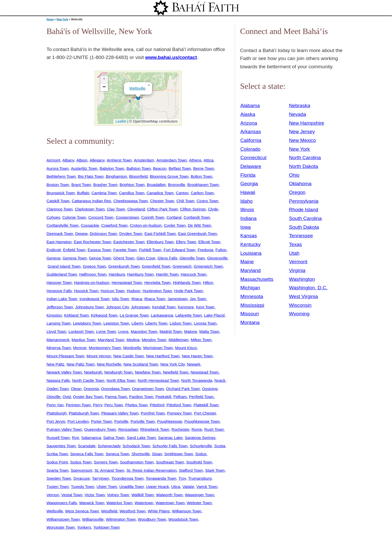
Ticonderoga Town (127, 478)
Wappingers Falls (62, 503)
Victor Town (95, 495)
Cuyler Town (175, 225)
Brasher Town (105, 185)
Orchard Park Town (183, 389)
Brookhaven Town (203, 185)
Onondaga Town (115, 389)
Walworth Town (169, 495)
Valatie (188, 487)
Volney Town (118, 495)
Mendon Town (154, 340)
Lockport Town (81, 331)
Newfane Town (148, 372)
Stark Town (215, 470)
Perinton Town (78, 405)
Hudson (134, 291)
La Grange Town (134, 315)
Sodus (201, 454)
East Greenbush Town (198, 234)
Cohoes (53, 217)
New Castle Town (129, 356)
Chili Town (185, 201)
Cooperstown (127, 217)
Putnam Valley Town (64, 429)
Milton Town (201, 340)
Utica (176, 487)
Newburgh (93, 372)
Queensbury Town (100, 429)
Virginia (297, 270)
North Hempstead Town (158, 380)
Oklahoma (300, 184)
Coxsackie (90, 225)
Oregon (297, 192)
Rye (75, 438)
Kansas (249, 236)
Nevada (297, 114)
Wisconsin (300, 305)
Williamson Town (187, 511)
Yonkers (84, 527)
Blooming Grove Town (169, 176)
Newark (194, 364)
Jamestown (178, 299)
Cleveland (136, 209)
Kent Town (205, 307)
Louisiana (251, 253)
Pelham (180, 397)
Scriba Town (57, 454)
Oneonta (91, 389)
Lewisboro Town (87, 323)
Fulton (221, 250)
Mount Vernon (99, 356)
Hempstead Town (127, 282)
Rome (197, 429)
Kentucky (251, 244)
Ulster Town (107, 487)
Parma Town (116, 397)
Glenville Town (192, 258)
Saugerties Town (61, 446)
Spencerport (81, 470)
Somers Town (106, 462)
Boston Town (58, 185)
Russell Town (58, 438)
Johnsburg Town (90, 307)
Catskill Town (58, 201)
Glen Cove (146, 258)
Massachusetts (257, 279)
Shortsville (141, 454)
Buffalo (83, 193)
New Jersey (302, 132)
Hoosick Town (86, 291)
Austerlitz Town (84, 168)
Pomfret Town (153, 413)
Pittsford (157, 405)
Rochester (180, 429)
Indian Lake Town (62, 299)
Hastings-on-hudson (92, 282)
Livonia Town (205, 323)
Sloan (157, 454)
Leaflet (120, 121)
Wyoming (299, 314)
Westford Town (133, 511)
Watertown (144, 503)
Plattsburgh (57, 413)
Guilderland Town (62, 274)
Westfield (109, 511)
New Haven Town (197, 356)
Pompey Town (179, 413)
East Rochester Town (92, 242)
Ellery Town (186, 242)
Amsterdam (144, 160)
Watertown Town (170, 503)
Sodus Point (57, 462)
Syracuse (81, 478)
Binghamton (116, 176)
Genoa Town (100, 258)
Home (50, 19)
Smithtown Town (179, 454)
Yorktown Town (106, 527)
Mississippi (252, 305)
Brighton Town (132, 185)
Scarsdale (87, 446)
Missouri (250, 314)
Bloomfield (138, 176)
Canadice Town (160, 193)
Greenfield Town (156, 266)
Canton (182, 193)
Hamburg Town (140, 274)
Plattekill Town (206, 405)
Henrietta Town (157, 282)
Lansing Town (59, 323)
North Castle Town (88, 380)
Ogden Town (58, 389)
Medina (133, 340)
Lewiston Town (116, 323)
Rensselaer (128, 429)
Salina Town (114, 438)
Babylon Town (112, 168)
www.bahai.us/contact (171, 57)
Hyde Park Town (189, 291)
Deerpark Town (60, 234)
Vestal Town (72, 495)
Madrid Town (171, 331)
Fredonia (206, 250)
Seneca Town (118, 454)
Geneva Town (75, 258)
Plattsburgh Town (84, 413)
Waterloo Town (119, 503)
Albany (68, 160)
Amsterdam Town (172, 160)
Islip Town (120, 299)
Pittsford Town (179, 405)
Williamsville (93, 519)
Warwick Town (92, 503)
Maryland (251, 270)
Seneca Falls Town (87, 454)
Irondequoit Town (94, 299)
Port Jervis (56, 421)
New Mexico (302, 140)
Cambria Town (104, 193)
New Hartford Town (163, 356)
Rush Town (214, 429)
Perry (98, 405)
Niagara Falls (58, 380)
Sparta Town (58, 470)
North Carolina (305, 158)
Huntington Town (157, 291)
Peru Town (114, 405)
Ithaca (137, 299)
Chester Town (162, 201)
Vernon (53, 495)
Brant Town (81, 185)
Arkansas (251, 132)
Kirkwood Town (104, 315)
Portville (121, 421)
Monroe (80, 348)
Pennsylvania (304, 201)
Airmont (53, 160)
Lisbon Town (181, 323)
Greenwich (182, 266)
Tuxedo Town (83, 487)
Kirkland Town (76, 315)
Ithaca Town (155, 299)
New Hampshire (307, 123)
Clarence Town (60, 209)
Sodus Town (81, 462)
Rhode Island (303, 210)
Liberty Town (156, 323)
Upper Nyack (158, 487)
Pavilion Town (141, 397)
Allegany (97, 160)
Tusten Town (58, 487)
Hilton (208, 282)
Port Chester (205, 413)
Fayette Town (125, 250)
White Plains (159, 511)
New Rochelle (109, 364)
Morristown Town (158, 348)
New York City (172, 364)
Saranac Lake (170, 438)
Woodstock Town (183, 519)
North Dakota (303, 166)
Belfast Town (180, 168)
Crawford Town (114, 225)
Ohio (294, 175)
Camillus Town (132, 193)
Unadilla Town (132, 487)
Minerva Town (59, 348)
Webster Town (199, 503)
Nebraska (299, 106)
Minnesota (252, 296)
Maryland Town (111, 340)
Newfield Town (176, 372)
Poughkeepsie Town (202, 421)
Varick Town (207, 487)
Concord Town (101, 217)
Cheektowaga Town (131, 201)
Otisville (54, 397)
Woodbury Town (152, 519)
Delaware (251, 166)
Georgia (249, 184)
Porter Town (102, 421)
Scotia (220, 446)
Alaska (248, 114)
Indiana (249, 218)
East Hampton (59, 242)
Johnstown (140, 307)
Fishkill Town (150, 250)
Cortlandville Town (63, 225)
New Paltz (56, 364)
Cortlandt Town (197, 217)
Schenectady (109, 446)
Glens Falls (167, 258)
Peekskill (163, 397)
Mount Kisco (186, 348)
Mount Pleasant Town (66, 356)
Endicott (54, 250)
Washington (302, 279)
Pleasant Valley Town (120, 413)
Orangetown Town (148, 389)
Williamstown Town (63, 519)
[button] (138, 98)
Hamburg (117, 274)
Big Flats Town (91, 176)
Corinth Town (153, 217)
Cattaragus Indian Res (91, 201)
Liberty (137, 323)
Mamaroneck (58, 340)
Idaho (247, 201)
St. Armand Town (109, 470)
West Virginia (303, 296)
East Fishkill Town (160, 234)
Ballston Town (139, 168)
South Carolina (305, 218)
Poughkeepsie (169, 421)
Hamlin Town (167, 274)
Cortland (174, 217)
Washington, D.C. (308, 288)
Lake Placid (214, 315)
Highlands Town (187, 282)
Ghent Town (124, 258)
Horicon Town (112, 291)
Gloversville (217, 258)
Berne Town (204, 168)
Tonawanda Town (161, 478)
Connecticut (253, 158)
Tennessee (301, 236)
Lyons (123, 331)
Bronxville (177, 185)
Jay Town (198, 299)
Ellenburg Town (160, 242)
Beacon (160, 168)
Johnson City (118, 307)
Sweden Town (59, 478)
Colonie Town (74, 217)
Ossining (210, 389)
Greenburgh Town (124, 266)
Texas (295, 244)
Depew (81, 234)
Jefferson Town (60, 307)
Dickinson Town (103, 234)
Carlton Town (202, 193)
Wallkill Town (143, 495)
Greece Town (94, 266)
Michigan (250, 288)
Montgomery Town (105, 348)
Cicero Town (207, 201)
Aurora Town (58, 168)
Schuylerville (201, 446)
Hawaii (248, 192)
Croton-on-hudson (146, 225)
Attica (208, 160)
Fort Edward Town (180, 250)
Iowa (246, 227)
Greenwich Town (208, 266)
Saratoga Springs (200, 438)
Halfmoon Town (93, 274)
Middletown (179, 340)
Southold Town (199, 462)
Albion (82, 160)
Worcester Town (61, 527)
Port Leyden (78, 421)
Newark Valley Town (64, 372)
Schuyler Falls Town (170, 446)
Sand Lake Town (141, 438)
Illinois (247, 210)
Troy (182, 478)
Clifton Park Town (162, 209)
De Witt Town (199, 225)
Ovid (67, 397)
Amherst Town (119, 160)
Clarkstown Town (90, 209)
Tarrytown (101, 478)
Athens (195, 160)
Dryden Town (131, 234)
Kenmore (186, 307)
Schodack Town (136, 446)
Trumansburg (200, 478)
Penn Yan (55, 405)
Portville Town (143, 421)
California (251, 140)
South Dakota (304, 227)
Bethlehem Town (61, 176)
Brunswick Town (61, 193)
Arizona (249, 123)
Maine (247, 262)
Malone (190, 331)
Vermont (298, 262)
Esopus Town (99, 250)
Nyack (220, 380)
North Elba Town (121, 380)
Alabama (250, 106)
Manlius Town (84, 340)
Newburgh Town (119, 372)
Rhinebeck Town (155, 429)
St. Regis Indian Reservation (152, 470)
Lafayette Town (189, 315)
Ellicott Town (209, 242)
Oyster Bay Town (88, 397)
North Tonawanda (197, 380)
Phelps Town (136, 405)
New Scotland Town (141, 364)
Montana (250, 322)
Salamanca (91, 438)
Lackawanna (162, 315)
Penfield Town (201, 397)
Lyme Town (106, 331)
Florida (248, 175)
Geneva (54, 258)
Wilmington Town (121, 519)
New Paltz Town (81, 364)
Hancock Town (194, 274)
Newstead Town (204, 372)
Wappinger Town (199, 495)
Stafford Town (191, 470)
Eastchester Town (129, 242)
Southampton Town (137, 462)
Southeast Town (170, 462)
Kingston (54, 315)
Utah (294, 253)
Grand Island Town (64, 266)
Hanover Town (59, 282)
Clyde (213, 209)
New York (62, 19)
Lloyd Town (57, 331)
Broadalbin (156, 185)
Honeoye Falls (59, 291)
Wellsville (137, 88)
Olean (76, 389)
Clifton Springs (193, 209)
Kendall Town (164, 307)
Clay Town (116, 209)
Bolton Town (201, 176)
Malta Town (209, 331)
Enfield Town (74, 250)
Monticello (132, 348)
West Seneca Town (82, 511)
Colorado (251, 149)
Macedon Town (144, 331)
